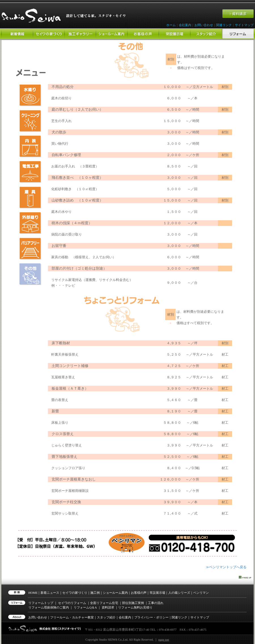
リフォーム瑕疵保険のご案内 (49, 607)
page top (164, 639)
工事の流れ (156, 603)
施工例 (95, 593)
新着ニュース (50, 593)
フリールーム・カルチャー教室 (72, 617)
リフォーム (85, 607)
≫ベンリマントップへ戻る (226, 567)
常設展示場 (157, 593)
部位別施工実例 (133, 603)
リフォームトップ (41, 603)
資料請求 (108, 607)
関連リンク (224, 25)
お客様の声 (139, 593)
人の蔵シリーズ (179, 593)
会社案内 (185, 25)
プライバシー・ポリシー (151, 617)
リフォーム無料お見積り (135, 607)
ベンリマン (201, 593)
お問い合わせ (204, 25)
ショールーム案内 (115, 593)
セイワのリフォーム (72, 603)
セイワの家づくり (75, 593)
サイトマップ (244, 25)
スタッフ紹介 (106, 617)
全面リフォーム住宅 (104, 603)
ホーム (171, 25)
